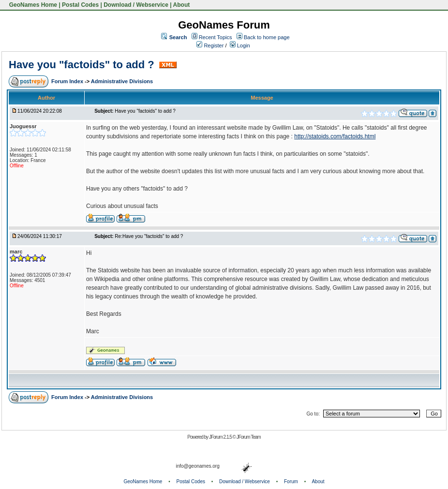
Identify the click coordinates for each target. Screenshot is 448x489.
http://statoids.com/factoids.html (335, 136)
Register (210, 45)
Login (240, 45)
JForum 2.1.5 (221, 437)
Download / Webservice (136, 5)
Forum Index (68, 81)
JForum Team (249, 437)
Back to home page (267, 37)
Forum (291, 482)
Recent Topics (216, 37)
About (182, 5)
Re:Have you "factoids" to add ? (149, 236)
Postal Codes (80, 5)
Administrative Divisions (122, 81)
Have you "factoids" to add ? (83, 65)
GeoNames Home (32, 5)
